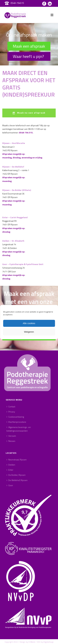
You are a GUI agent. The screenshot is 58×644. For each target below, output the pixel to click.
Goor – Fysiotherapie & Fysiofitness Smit (23, 264)
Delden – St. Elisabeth (13, 241)
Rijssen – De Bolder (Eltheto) (17, 190)
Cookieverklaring (15, 417)
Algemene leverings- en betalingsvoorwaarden (19, 429)
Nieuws (11, 441)
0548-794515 (17, 3)
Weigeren (29, 332)
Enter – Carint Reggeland (15, 217)
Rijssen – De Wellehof (13, 167)
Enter (10, 470)
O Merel (32, 642)
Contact (11, 407)
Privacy (11, 412)
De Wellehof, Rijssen (17, 480)
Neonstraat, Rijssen (17, 460)
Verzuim (11, 436)
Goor (10, 485)
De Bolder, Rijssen (16, 475)
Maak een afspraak (29, 46)
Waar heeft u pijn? (28, 56)
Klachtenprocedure (16, 422)
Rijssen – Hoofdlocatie (14, 143)
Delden (11, 465)
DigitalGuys (48, 642)
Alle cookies (29, 323)
